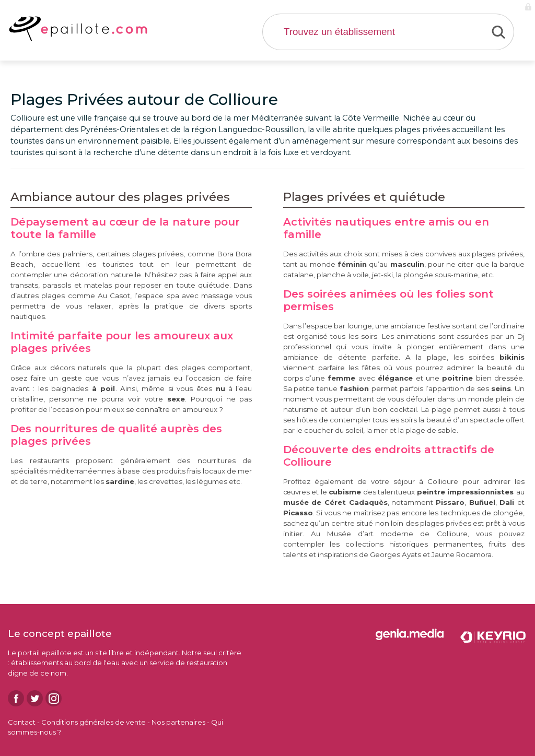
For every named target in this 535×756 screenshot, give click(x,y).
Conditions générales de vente (94, 722)
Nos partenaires (178, 722)
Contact (22, 722)
